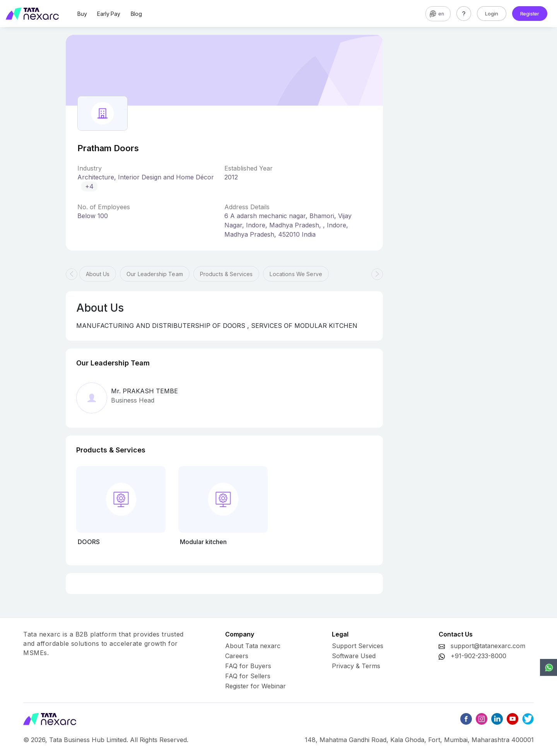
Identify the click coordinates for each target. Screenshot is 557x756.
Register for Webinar (255, 686)
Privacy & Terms (356, 666)
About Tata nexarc (253, 646)
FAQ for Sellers (248, 676)
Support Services (358, 646)
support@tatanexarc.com (488, 646)
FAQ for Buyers (248, 666)
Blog (136, 14)
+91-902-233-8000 (478, 656)
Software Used (354, 656)
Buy (82, 14)
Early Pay (108, 14)
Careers (237, 656)
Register (530, 14)
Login (492, 14)
